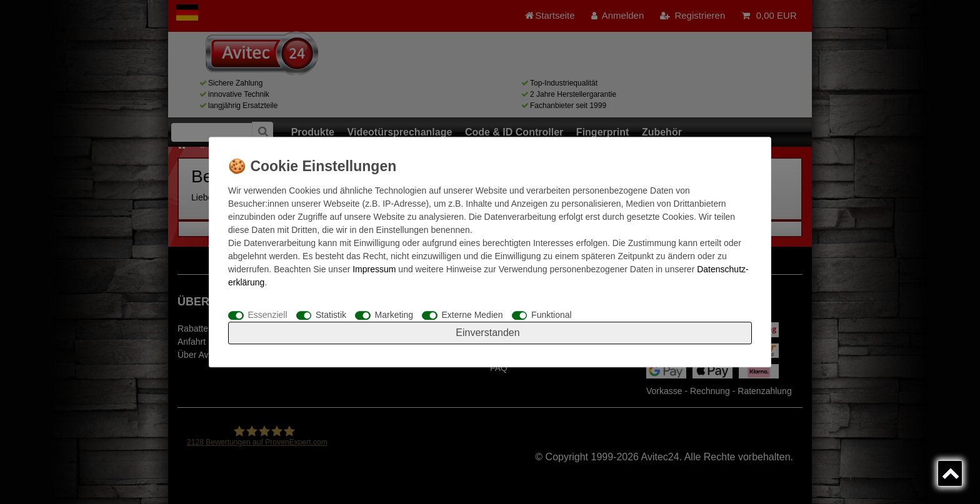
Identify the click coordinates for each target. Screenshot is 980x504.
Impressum (374, 269)
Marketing (394, 315)
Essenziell (268, 315)
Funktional (552, 315)
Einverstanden (487, 333)
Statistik (331, 315)
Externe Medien (472, 315)
